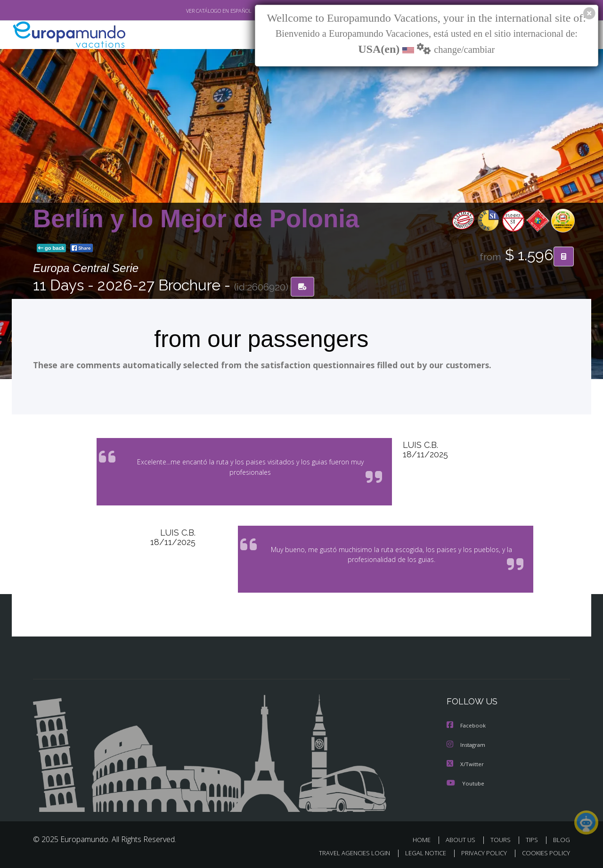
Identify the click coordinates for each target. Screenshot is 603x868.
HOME (425, 839)
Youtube (465, 782)
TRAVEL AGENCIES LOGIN (346, 852)
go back (51, 249)
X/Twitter (465, 763)
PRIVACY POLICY (480, 852)
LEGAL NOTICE (419, 852)
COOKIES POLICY (544, 852)
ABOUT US (463, 839)
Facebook (467, 725)
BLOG (562, 839)
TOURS (502, 839)
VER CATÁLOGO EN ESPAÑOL (197, 11)
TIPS (533, 839)
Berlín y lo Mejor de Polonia (196, 219)
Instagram (467, 744)
